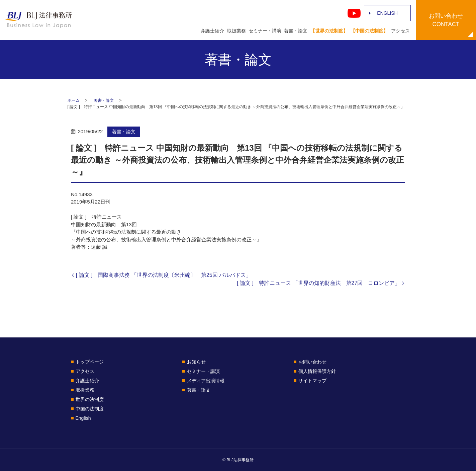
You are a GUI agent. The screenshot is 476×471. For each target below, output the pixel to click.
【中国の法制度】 (369, 31)
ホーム (74, 100)
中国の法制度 (90, 409)
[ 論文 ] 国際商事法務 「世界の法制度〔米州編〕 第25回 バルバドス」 (164, 275)
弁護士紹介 (212, 31)
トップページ (90, 362)
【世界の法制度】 (329, 31)
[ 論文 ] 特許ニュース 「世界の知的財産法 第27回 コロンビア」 (318, 283)
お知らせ (196, 362)
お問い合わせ (312, 362)
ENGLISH (387, 13)
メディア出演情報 (206, 381)
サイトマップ (312, 381)
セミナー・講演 (265, 31)
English (83, 418)
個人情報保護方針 (317, 371)
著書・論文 (296, 31)
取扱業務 (236, 31)
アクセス (400, 31)
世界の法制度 (90, 399)
